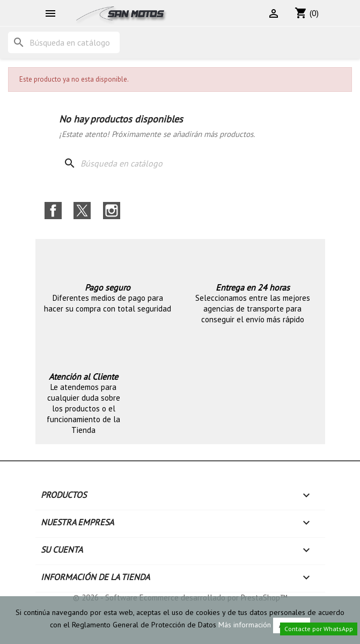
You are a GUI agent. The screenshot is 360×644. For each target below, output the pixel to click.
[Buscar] (64, 42)
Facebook (53, 211)
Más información (245, 625)
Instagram (112, 211)
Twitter (82, 211)
